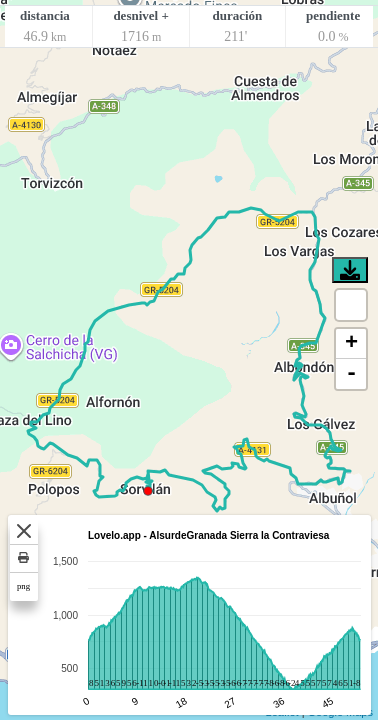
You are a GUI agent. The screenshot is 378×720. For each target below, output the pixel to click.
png (23, 586)
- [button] (351, 374)
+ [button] (351, 344)
